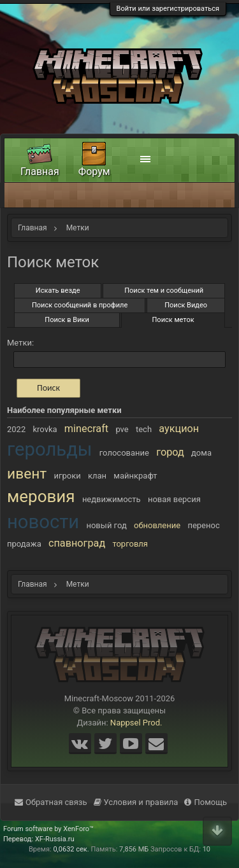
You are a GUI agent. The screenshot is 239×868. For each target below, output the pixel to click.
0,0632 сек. (71, 849)
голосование (124, 453)
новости (43, 522)
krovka (45, 429)
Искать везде (58, 290)
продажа (24, 544)
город (170, 452)
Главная (40, 171)
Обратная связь (51, 802)
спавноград (77, 543)
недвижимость (112, 499)
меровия (41, 496)
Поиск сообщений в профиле (80, 305)
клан (97, 476)
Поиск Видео (186, 305)
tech (144, 429)
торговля (130, 544)
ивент (27, 474)
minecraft (86, 429)
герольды (50, 449)
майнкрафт (135, 476)
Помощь (206, 802)
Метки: (20, 343)
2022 (16, 429)
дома (201, 453)
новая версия (174, 499)
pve (122, 429)
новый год (106, 525)
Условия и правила (136, 802)
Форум (94, 171)
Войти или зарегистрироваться (168, 9)
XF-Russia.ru (55, 839)
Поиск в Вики (67, 320)
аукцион (179, 429)
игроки (68, 476)
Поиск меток (173, 320)
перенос (203, 525)
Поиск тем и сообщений (164, 290)
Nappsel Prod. (136, 723)
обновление (157, 525)
